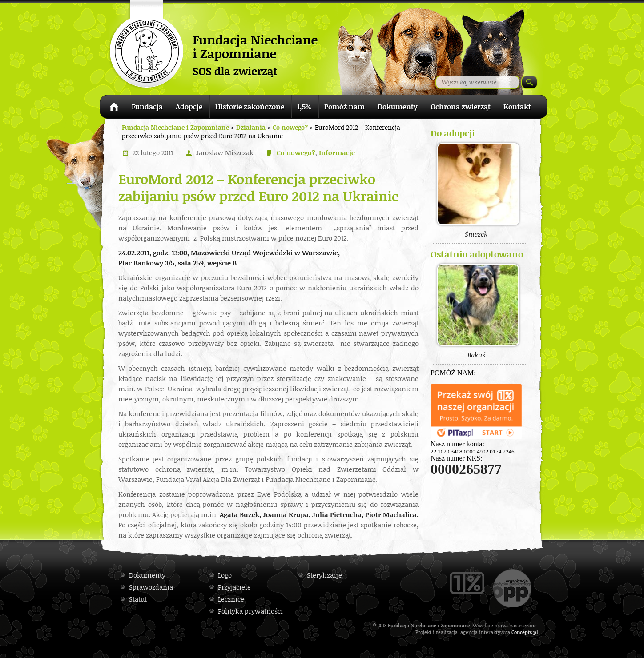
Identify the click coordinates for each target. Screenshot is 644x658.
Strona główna (113, 108)
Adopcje (189, 107)
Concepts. (522, 632)
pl (536, 632)
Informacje (337, 153)
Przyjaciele (234, 587)
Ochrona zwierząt (461, 107)
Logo (225, 575)
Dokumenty (398, 107)
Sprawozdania (151, 587)
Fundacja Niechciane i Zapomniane (175, 127)
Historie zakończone (250, 107)
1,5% (304, 107)
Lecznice (231, 599)
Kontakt (517, 107)
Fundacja (147, 107)
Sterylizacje (324, 575)
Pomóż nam (344, 107)
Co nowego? (296, 153)
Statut (138, 599)
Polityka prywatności (250, 611)
